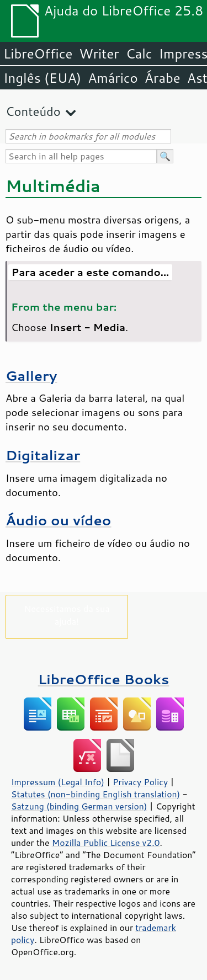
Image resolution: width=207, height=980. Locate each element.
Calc (139, 54)
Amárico (113, 78)
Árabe (163, 78)
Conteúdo (33, 111)
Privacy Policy (140, 782)
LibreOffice (38, 54)
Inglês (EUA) (42, 78)
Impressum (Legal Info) (58, 782)
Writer (99, 54)
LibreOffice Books (104, 679)
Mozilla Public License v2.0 (106, 843)
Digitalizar (43, 455)
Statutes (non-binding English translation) (95, 794)
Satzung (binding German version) (79, 806)
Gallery (31, 376)
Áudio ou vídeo (58, 520)
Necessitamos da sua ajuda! (67, 615)
